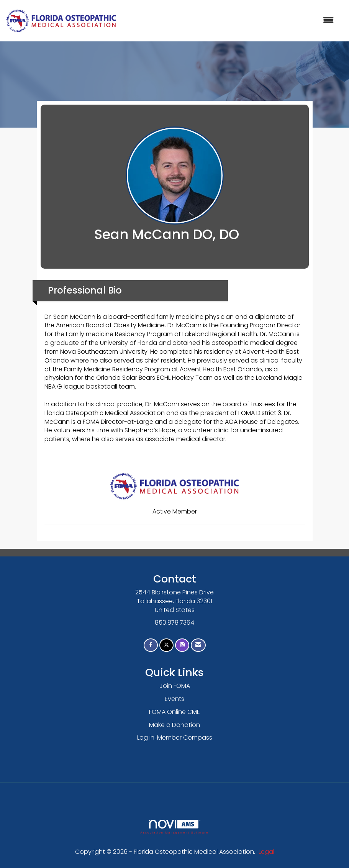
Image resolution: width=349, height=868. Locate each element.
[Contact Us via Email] (198, 645)
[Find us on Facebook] (151, 645)
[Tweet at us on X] (166, 645)
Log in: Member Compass (175, 738)
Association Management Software (174, 827)
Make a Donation (174, 725)
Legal (266, 852)
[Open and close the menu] (229, 21)
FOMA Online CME (174, 712)
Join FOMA (175, 686)
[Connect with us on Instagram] (182, 645)
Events (174, 699)
